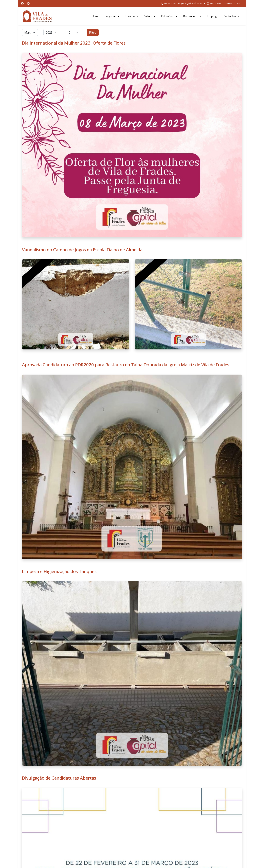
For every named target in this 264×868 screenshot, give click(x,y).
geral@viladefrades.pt (193, 4)
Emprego (213, 16)
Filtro (93, 32)
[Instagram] (28, 3)
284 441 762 (170, 4)
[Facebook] (22, 3)
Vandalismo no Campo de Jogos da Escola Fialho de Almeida (82, 250)
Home (96, 16)
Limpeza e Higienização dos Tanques (59, 571)
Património (168, 16)
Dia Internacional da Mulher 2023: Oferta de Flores (74, 43)
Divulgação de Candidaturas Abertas (59, 778)
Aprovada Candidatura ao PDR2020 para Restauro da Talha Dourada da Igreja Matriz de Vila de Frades (126, 365)
